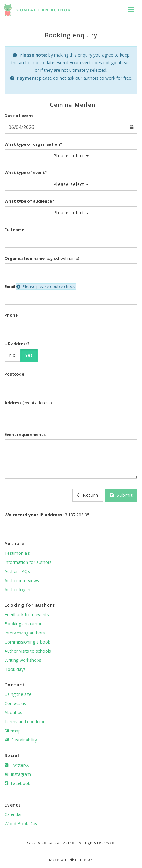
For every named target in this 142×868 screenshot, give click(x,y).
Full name (14, 230)
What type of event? (26, 172)
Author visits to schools (28, 651)
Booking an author (23, 624)
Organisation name (25, 258)
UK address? (17, 344)
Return (88, 495)
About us (13, 712)
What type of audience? (29, 201)
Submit (121, 495)
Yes (29, 355)
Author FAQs (17, 571)
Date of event (19, 116)
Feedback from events (27, 615)
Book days (15, 669)
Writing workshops (23, 660)
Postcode (14, 374)
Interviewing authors (25, 633)
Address (13, 403)
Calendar (13, 814)
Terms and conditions (26, 722)
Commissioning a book (27, 642)
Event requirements (25, 434)
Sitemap (13, 731)
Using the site (18, 694)
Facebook (17, 783)
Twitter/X (17, 765)
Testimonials (17, 553)
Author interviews (22, 580)
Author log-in (17, 590)
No (13, 355)
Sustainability (21, 740)
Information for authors (28, 562)
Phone (11, 315)
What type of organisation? (33, 144)
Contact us (15, 703)
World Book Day (21, 823)
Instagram (18, 774)
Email (10, 286)
